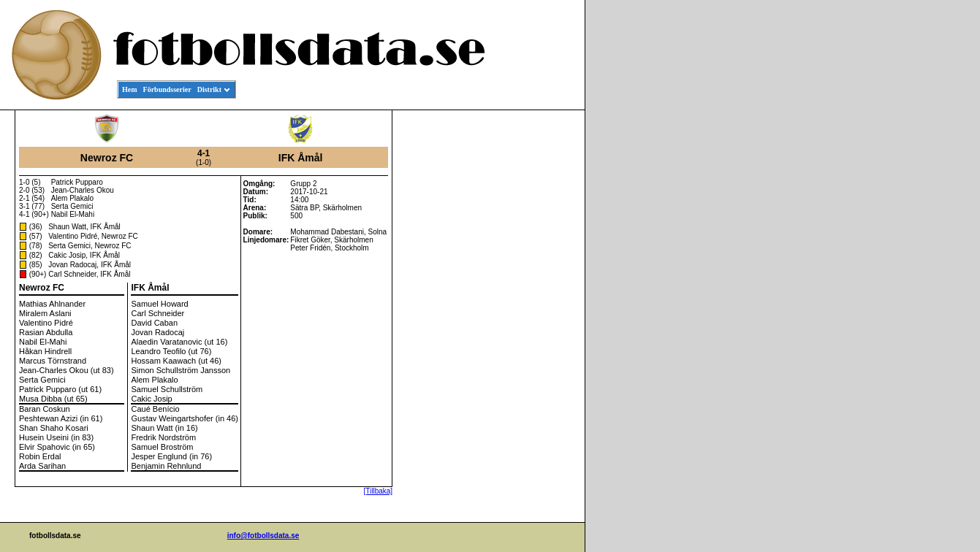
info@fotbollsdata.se (263, 536)
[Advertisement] (519, 333)
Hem (130, 89)
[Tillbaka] (378, 491)
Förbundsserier (167, 89)
